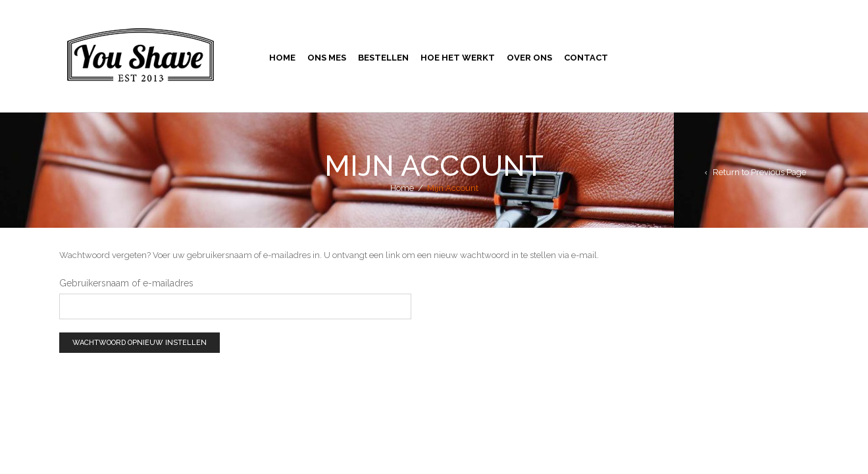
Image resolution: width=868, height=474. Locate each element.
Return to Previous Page (759, 172)
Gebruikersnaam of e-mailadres (126, 283)
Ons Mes (327, 58)
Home (282, 58)
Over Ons (529, 58)
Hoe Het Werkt (458, 58)
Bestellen (383, 58)
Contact (586, 58)
